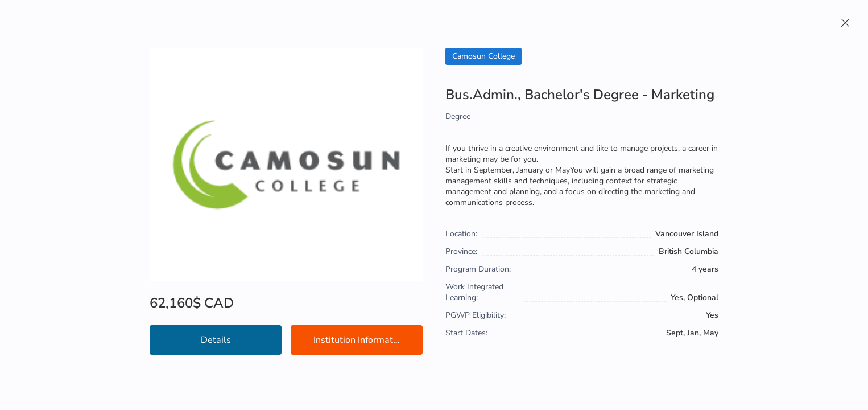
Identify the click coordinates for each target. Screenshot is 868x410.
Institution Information (359, 340)
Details (216, 340)
